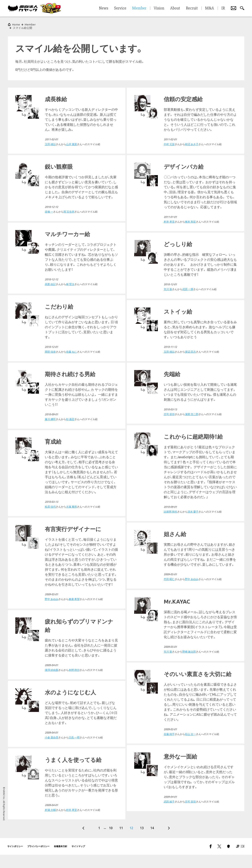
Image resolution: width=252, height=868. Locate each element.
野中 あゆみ (52, 571)
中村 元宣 (50, 141)
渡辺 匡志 (72, 348)
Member (30, 25)
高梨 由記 (169, 281)
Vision (159, 8)
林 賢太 (189, 281)
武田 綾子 (169, 751)
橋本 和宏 (72, 218)
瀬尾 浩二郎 (73, 478)
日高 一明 (74, 782)
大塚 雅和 (190, 533)
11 (121, 841)
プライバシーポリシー (38, 860)
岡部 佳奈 (169, 348)
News (104, 8)
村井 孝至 (50, 218)
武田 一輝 (69, 286)
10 (111, 841)
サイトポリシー (15, 860)
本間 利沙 (74, 714)
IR (223, 8)
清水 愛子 (193, 446)
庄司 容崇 (50, 478)
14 (152, 841)
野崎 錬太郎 (70, 643)
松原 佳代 (169, 533)
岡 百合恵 (188, 208)
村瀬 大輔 (169, 823)
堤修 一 (168, 208)
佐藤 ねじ (190, 348)
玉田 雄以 (50, 348)
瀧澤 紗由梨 (52, 714)
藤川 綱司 (50, 416)
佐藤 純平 (169, 683)
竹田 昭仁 (169, 601)
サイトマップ (78, 860)
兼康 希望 (74, 571)
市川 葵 (49, 286)
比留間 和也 (170, 446)
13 (142, 841)
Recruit (192, 8)
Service (120, 8)
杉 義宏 (70, 416)
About (175, 8)
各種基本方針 (61, 860)
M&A (210, 8)
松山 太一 (190, 683)
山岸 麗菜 (190, 141)
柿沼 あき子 (73, 141)
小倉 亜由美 (52, 782)
